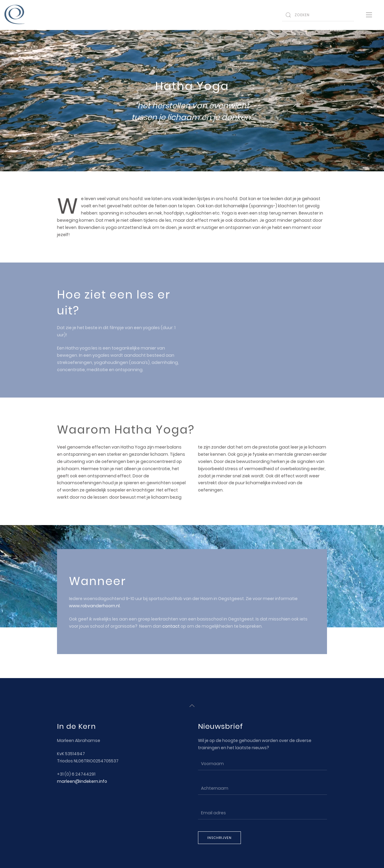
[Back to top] (192, 705)
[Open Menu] (369, 15)
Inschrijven (219, 837)
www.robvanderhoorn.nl (94, 606)
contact (171, 626)
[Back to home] (15, 15)
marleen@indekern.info (82, 781)
